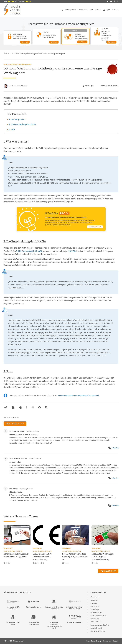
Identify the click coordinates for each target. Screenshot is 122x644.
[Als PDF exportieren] (13, 407)
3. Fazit (12, 129)
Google (10, 1)
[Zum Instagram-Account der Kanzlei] (46, 407)
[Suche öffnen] (62, 10)
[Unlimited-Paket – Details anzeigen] (104, 36)
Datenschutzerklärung (93, 641)
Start (5, 54)
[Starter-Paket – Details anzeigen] (47, 37)
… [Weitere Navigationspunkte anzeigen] (10, 54)
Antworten (115, 448)
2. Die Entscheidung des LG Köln (23, 124)
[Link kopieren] (5, 407)
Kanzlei (98, 10)
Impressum (107, 641)
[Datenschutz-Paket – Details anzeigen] (18, 38)
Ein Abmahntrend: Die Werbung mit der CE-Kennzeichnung (43, 557)
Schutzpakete (71, 10)
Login (107, 10)
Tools (91, 10)
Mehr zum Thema (108, 571)
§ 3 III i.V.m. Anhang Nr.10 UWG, (29, 251)
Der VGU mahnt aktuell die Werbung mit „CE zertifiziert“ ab (75, 557)
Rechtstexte (82, 10)
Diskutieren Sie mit (15, 424)
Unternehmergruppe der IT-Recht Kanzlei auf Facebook (78, 395)
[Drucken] (20, 407)
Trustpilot (26, 1)
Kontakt (116, 641)
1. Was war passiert (17, 119)
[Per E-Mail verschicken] (33, 407)
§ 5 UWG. (72, 251)
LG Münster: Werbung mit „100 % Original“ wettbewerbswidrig (103, 557)
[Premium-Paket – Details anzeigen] (75, 36)
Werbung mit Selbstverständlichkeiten (18, 64)
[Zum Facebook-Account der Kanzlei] (40, 407)
